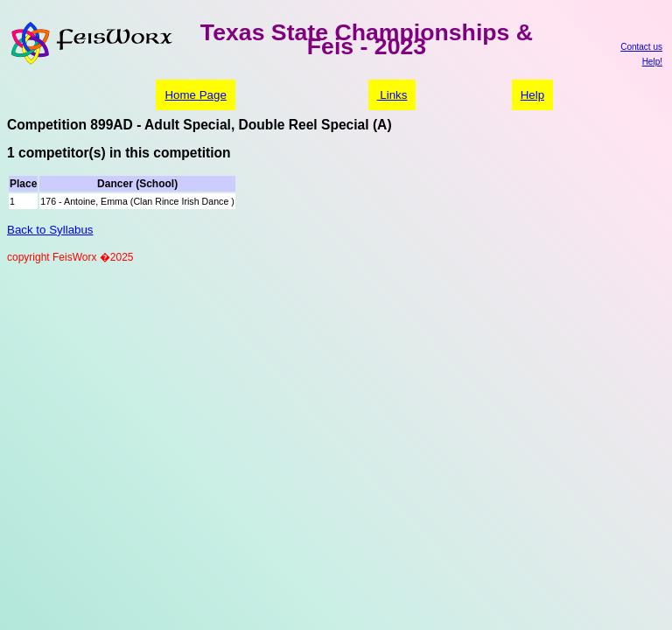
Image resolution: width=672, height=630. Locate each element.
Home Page (195, 95)
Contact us (641, 47)
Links (392, 95)
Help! (652, 62)
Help (532, 95)
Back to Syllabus (50, 230)
